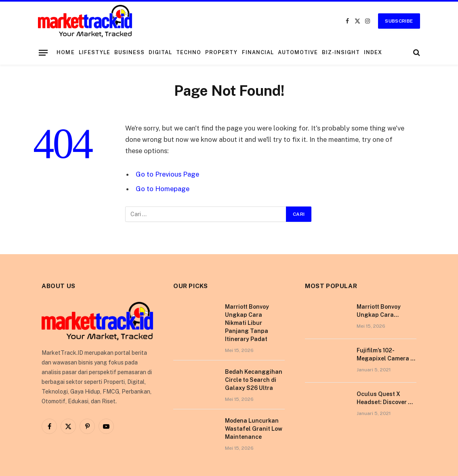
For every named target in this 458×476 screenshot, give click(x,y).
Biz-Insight (341, 52)
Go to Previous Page (167, 174)
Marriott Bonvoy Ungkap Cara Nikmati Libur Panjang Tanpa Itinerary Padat (247, 323)
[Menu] (43, 53)
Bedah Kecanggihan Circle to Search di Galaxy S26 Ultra (254, 380)
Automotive (298, 52)
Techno (189, 52)
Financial (258, 52)
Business (129, 52)
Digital (160, 52)
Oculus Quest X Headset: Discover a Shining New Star (384, 398)
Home (65, 52)
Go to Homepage (163, 189)
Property (221, 52)
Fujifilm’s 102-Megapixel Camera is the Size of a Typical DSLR (386, 355)
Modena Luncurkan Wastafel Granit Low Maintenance (254, 429)
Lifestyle (95, 52)
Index (373, 52)
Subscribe (399, 21)
